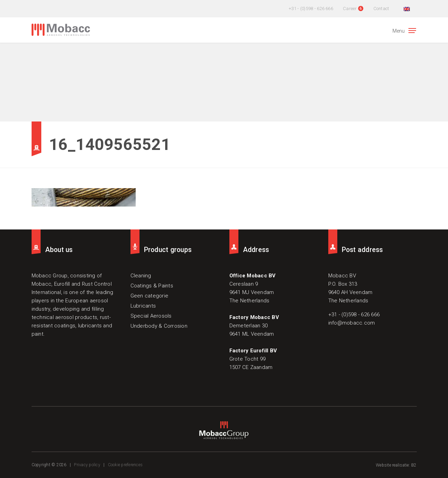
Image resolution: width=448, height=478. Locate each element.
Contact (381, 9)
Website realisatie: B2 (396, 465)
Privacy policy (87, 465)
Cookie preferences (125, 465)
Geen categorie (150, 296)
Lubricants (143, 306)
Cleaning (141, 276)
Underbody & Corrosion (159, 326)
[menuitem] (406, 9)
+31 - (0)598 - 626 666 (311, 9)
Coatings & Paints (152, 286)
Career (350, 9)
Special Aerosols (151, 316)
